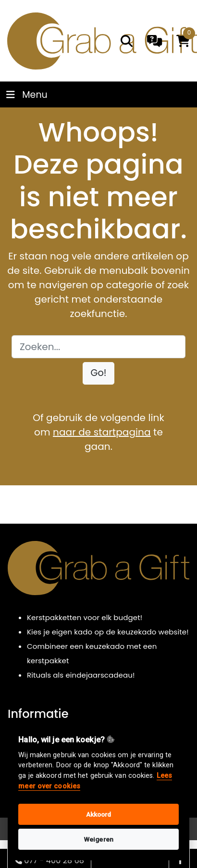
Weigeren (98, 839)
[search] (127, 41)
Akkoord (99, 814)
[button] (99, 373)
